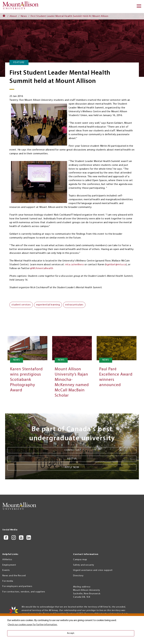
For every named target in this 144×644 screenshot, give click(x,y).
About (13, 16)
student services (21, 305)
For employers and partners (17, 586)
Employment (9, 565)
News (24, 16)
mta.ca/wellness (75, 265)
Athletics (7, 560)
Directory (78, 576)
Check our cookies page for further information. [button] (33, 625)
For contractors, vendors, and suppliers (24, 592)
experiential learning (48, 305)
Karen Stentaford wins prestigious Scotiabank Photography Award (26, 380)
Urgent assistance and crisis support (93, 570)
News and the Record (14, 576)
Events (6, 570)
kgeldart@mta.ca (116, 265)
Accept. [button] (71, 633)
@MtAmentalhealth (42, 268)
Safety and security (84, 565)
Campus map (80, 560)
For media (8, 581)
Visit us (72, 459)
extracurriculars (74, 305)
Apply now (72, 467)
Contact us (72, 450)
